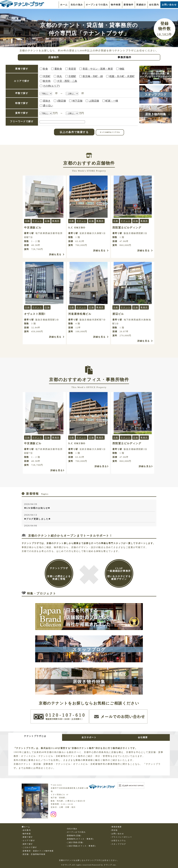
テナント (37, 221)
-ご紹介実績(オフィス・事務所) (81, 846)
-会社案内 (26, 830)
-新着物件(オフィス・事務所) (80, 839)
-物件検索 (26, 834)
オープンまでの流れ (97, 5)
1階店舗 (61, 101)
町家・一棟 (112, 101)
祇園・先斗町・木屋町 (122, 76)
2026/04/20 (90, 507)
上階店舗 (94, 101)
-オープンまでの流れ (76, 832)
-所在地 (114, 830)
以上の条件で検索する (74, 132)
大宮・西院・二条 (67, 81)
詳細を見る (57, 254)
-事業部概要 (116, 827)
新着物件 (129, 5)
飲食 (45, 69)
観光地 (47, 81)
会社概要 (143, 737)
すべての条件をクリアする (110, 132)
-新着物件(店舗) (74, 836)
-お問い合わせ (117, 834)
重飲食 (58, 69)
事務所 (56, 221)
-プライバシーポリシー (121, 837)
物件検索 (116, 5)
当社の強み (77, 5)
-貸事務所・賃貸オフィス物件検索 (38, 851)
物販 (122, 69)
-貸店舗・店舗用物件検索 (34, 854)
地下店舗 (77, 101)
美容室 (72, 69)
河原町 (47, 76)
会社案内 (154, 5)
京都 (27, 221)
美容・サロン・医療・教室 (98, 69)
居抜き (47, 101)
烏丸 (60, 76)
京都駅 (72, 76)
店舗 (47, 221)
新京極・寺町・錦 (93, 76)
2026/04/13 (90, 517)
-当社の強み (72, 829)
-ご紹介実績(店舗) (75, 842)
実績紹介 (141, 5)
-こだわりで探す (29, 847)
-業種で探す (27, 837)
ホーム (64, 5)
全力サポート (89, 737)
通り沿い (48, 106)
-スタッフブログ (118, 844)
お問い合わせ (169, 5)
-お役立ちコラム (118, 841)
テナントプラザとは (35, 736)
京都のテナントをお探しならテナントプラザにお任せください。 (89, 860)
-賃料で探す (27, 844)
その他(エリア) (51, 86)
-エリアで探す (28, 841)
